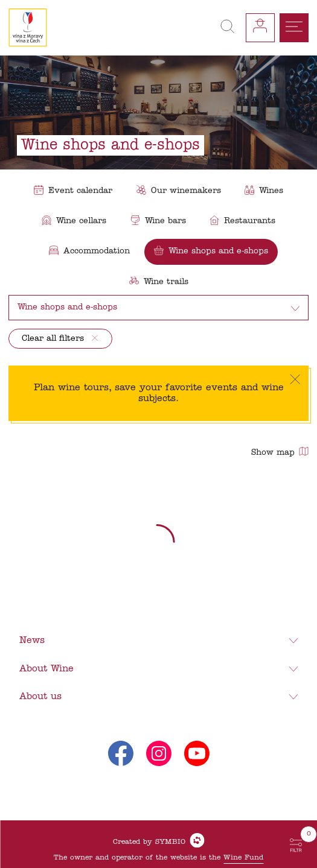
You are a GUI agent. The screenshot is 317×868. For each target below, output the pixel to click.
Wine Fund (243, 858)
